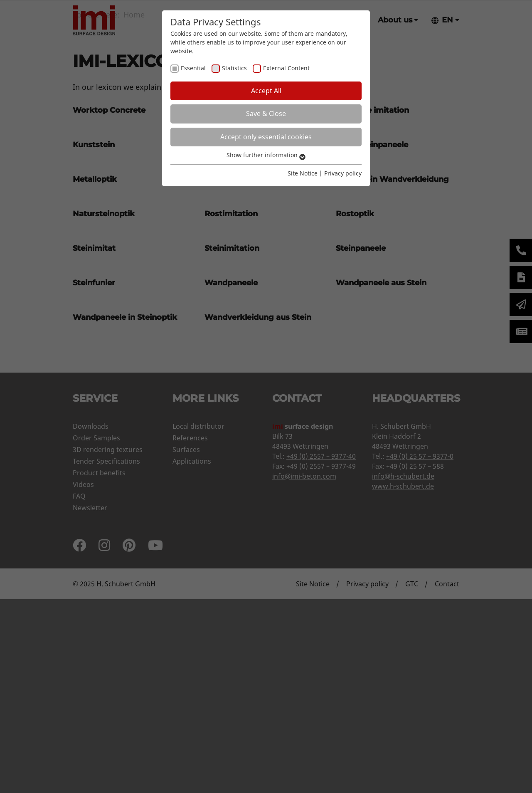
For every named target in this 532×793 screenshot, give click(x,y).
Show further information (266, 155)
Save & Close (266, 114)
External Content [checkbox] (286, 68)
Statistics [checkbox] (234, 68)
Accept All (266, 91)
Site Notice (303, 173)
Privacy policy (343, 173)
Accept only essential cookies (266, 137)
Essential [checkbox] (193, 68)
